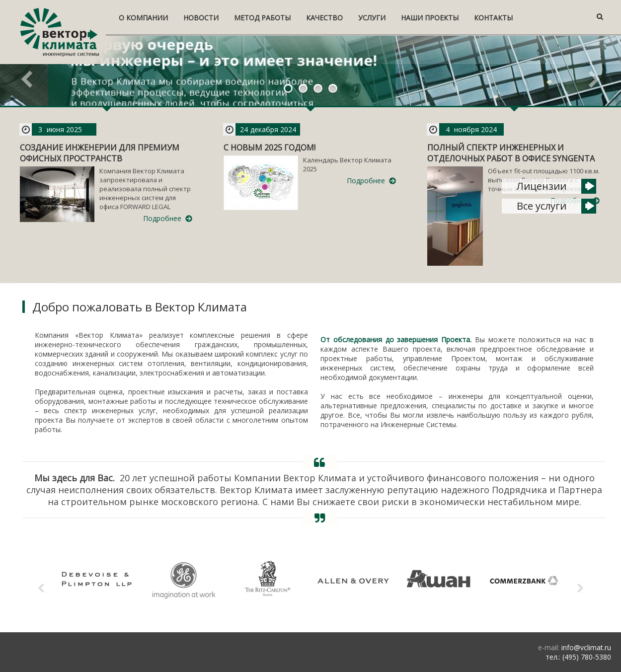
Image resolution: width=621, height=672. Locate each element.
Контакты (493, 18)
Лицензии (542, 186)
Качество (324, 18)
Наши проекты (430, 18)
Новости (201, 18)
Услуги (372, 18)
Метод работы (262, 18)
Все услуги (542, 206)
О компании (143, 18)
